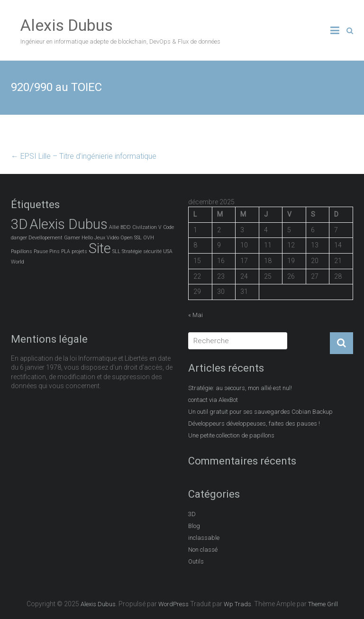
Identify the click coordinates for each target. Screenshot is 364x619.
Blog (194, 526)
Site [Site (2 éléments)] (100, 248)
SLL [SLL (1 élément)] (116, 251)
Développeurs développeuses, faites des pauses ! (254, 423)
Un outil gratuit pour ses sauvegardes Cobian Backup (260, 412)
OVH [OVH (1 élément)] (149, 238)
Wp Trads (237, 604)
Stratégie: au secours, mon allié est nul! (240, 388)
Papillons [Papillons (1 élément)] (22, 251)
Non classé (203, 550)
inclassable (204, 538)
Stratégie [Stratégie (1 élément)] (132, 251)
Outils (196, 561)
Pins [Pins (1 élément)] (55, 251)
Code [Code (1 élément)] (168, 227)
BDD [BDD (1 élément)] (126, 227)
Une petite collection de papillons (231, 435)
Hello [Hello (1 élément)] (87, 238)
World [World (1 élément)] (18, 262)
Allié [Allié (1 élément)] (114, 227)
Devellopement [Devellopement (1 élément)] (45, 238)
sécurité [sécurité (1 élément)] (152, 251)
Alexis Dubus (67, 25)
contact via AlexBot (213, 400)
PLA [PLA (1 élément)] (66, 251)
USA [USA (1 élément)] (168, 251)
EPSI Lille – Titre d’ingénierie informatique (84, 156)
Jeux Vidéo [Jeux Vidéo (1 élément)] (107, 238)
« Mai (196, 315)
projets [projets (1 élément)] (79, 251)
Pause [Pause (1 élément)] (41, 251)
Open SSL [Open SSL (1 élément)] (131, 238)
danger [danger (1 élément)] (19, 238)
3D (192, 514)
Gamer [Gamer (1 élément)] (72, 238)
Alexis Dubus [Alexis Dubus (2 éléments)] (68, 224)
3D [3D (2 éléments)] (19, 224)
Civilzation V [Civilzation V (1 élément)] (147, 227)
